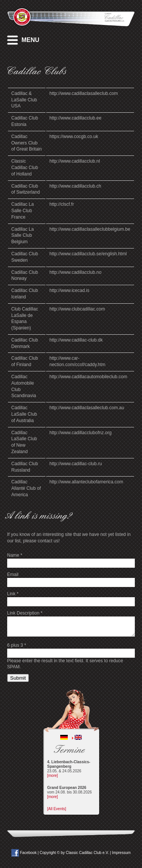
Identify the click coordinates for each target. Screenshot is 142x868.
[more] (53, 776)
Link (13, 594)
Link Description (25, 613)
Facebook (24, 853)
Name (15, 555)
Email (13, 575)
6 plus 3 (17, 645)
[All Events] (57, 809)
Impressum (121, 853)
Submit (18, 678)
